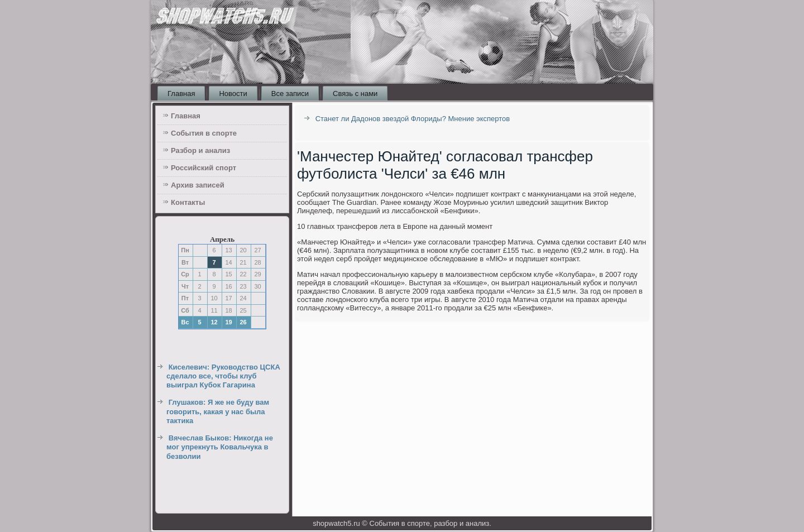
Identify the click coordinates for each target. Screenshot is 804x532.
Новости (233, 94)
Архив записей (198, 185)
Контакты (188, 202)
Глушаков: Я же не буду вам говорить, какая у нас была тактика (218, 411)
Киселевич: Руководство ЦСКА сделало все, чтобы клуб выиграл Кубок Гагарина (223, 376)
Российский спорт (204, 168)
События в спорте (204, 133)
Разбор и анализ (200, 150)
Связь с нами (355, 94)
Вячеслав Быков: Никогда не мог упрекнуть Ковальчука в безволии (220, 447)
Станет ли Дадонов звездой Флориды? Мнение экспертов (413, 119)
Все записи (290, 94)
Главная (181, 94)
